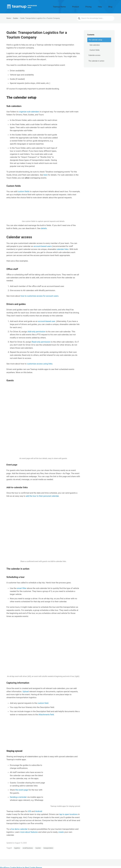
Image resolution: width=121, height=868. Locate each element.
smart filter (22, 587)
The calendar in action (96, 60)
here (45, 174)
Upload (26, 690)
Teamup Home (75, 6)
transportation (48, 847)
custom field (43, 702)
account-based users (43, 245)
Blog (112, 6)
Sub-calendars (95, 44)
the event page (22, 789)
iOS (30, 810)
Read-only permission (41, 341)
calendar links (63, 248)
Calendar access (94, 54)
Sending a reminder (18, 796)
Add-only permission (37, 331)
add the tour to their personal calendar (42, 495)
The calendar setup (95, 39)
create (61, 831)
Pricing (97, 6)
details (44, 227)
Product (87, 6)
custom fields (23, 190)
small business (28, 847)
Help (105, 6)
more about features (29, 831)
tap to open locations (68, 813)
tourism (38, 847)
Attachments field (46, 713)
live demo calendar (19, 828)
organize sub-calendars (29, 110)
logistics (17, 847)
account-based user (47, 320)
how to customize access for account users (39, 295)
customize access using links (40, 363)
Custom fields (95, 49)
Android (39, 810)
